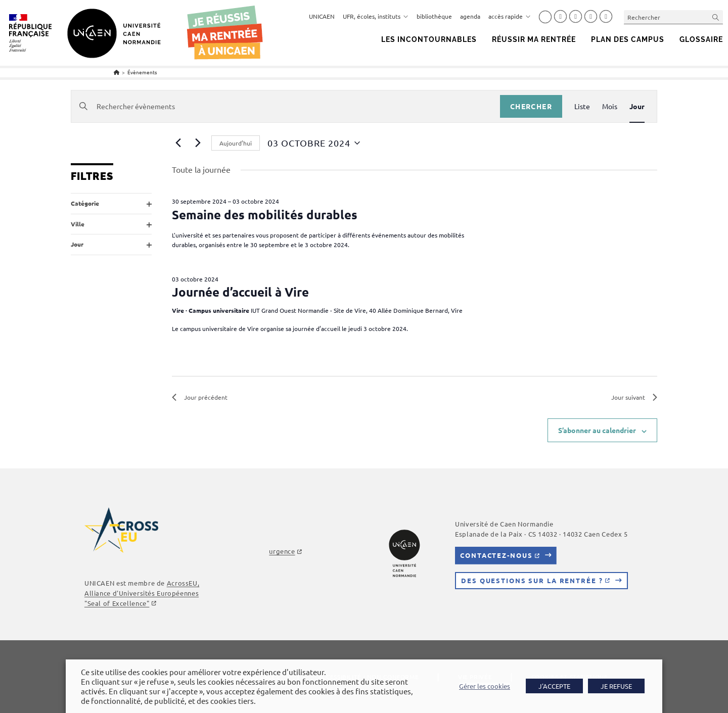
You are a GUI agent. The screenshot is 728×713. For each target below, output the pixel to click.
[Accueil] (117, 72)
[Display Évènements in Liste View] (582, 106)
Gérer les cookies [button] (485, 686)
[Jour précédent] (178, 143)
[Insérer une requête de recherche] (673, 17)
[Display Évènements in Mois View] (610, 106)
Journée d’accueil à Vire (240, 292)
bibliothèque (434, 16)
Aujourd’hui (236, 143)
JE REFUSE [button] (616, 686)
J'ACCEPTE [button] (554, 686)
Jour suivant (634, 397)
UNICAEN (322, 16)
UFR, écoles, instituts (376, 16)
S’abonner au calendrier (597, 431)
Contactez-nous (496, 556)
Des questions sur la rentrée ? (532, 580)
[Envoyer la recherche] (716, 17)
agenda (470, 16)
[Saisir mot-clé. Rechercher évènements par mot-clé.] (286, 106)
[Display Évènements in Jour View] (637, 106)
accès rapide (510, 16)
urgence (282, 552)
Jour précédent (200, 397)
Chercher (531, 106)
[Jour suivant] (198, 143)
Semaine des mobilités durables (265, 215)
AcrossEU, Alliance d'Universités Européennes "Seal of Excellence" (142, 593)
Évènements (142, 72)
